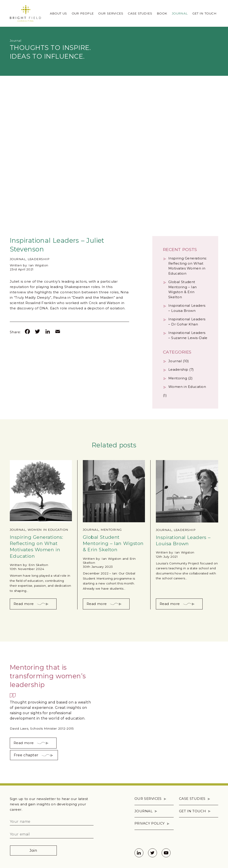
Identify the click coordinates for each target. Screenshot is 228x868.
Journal (180, 13)
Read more (24, 604)
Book (162, 13)
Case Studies (140, 13)
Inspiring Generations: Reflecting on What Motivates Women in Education (188, 266)
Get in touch (204, 13)
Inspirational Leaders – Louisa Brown (187, 308)
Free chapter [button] (26, 755)
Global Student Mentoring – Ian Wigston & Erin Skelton (183, 289)
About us (58, 13)
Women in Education (187, 387)
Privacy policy (150, 823)
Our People (83, 13)
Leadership (39, 259)
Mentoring (178, 378)
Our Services (111, 13)
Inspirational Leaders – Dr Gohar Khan (187, 322)
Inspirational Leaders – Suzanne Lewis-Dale (188, 335)
